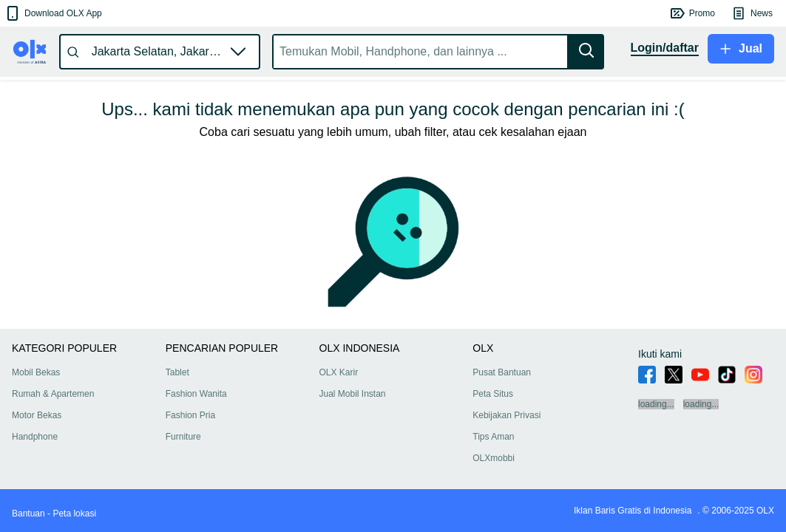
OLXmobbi (494, 458)
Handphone (35, 437)
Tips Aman (493, 437)
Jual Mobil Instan (353, 394)
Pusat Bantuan (502, 372)
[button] (53, 13)
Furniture (183, 437)
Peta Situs (493, 394)
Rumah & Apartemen (53, 394)
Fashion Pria (190, 415)
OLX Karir (339, 372)
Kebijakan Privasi (507, 415)
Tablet (177, 372)
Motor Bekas (37, 415)
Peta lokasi (74, 514)
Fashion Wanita (196, 394)
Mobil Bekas (36, 372)
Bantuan (28, 514)
